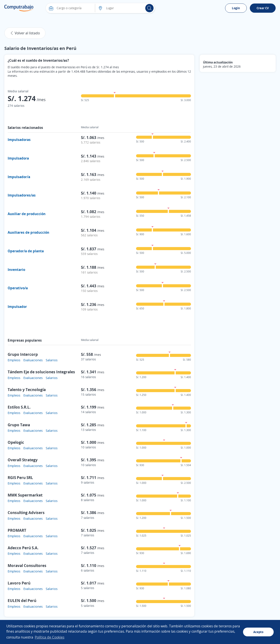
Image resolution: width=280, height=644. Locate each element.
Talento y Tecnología (27, 390)
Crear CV (263, 8)
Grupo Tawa (19, 425)
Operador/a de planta (26, 251)
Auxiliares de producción (28, 232)
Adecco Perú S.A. (23, 548)
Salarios (52, 360)
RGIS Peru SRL (20, 477)
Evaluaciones (33, 360)
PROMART (17, 530)
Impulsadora (18, 158)
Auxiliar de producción (27, 214)
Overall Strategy (23, 460)
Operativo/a (18, 288)
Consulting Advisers (26, 512)
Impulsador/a (19, 177)
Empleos (14, 360)
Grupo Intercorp (23, 354)
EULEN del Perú (22, 600)
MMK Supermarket (25, 495)
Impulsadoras (19, 140)
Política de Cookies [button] (50, 637)
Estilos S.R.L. (19, 407)
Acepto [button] (258, 632)
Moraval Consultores (27, 565)
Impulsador (17, 307)
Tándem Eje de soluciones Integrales (41, 372)
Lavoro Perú (19, 583)
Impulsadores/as (22, 195)
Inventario (16, 270)
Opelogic (16, 442)
